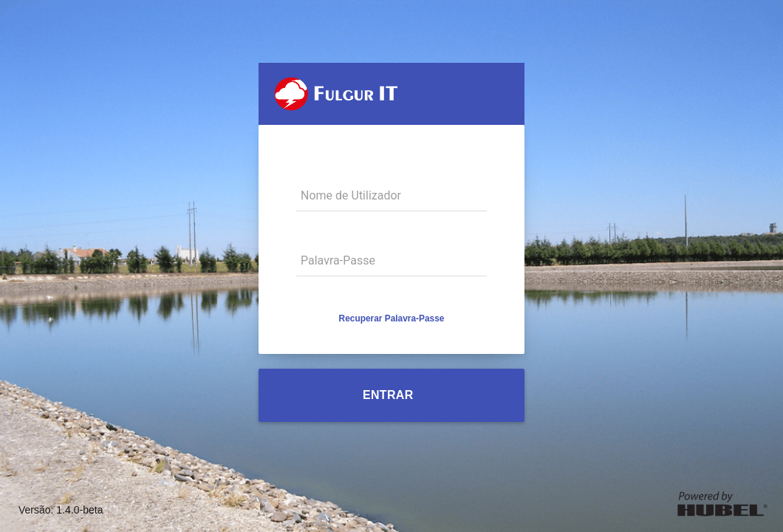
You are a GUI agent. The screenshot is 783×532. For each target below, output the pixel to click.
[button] (392, 318)
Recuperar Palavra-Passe (392, 318)
